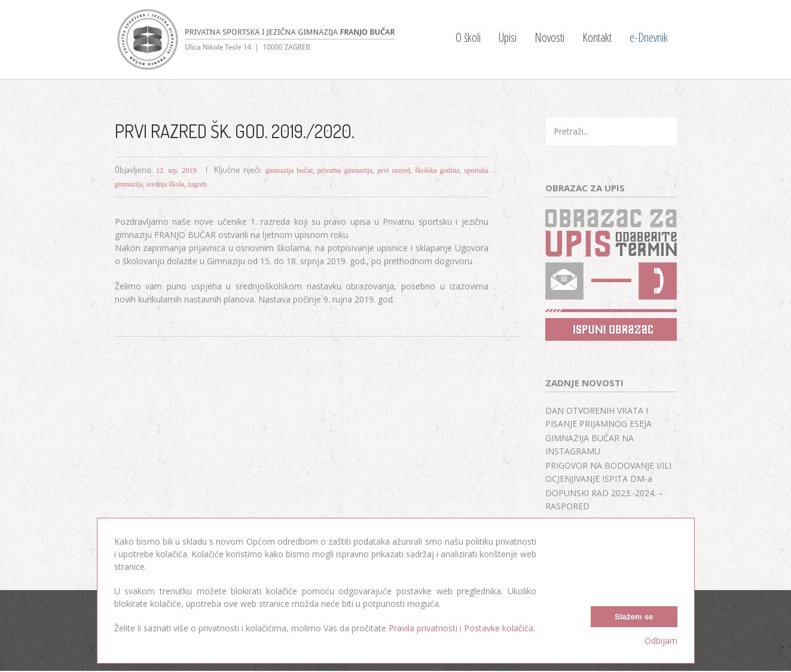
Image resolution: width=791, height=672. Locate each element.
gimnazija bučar (289, 170)
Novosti (549, 37)
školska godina (437, 170)
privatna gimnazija (345, 170)
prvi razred (394, 170)
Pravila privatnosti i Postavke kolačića (461, 628)
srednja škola (165, 184)
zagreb (197, 184)
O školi (468, 37)
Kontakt (597, 37)
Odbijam (661, 641)
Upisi (508, 37)
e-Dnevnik (649, 37)
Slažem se (634, 617)
